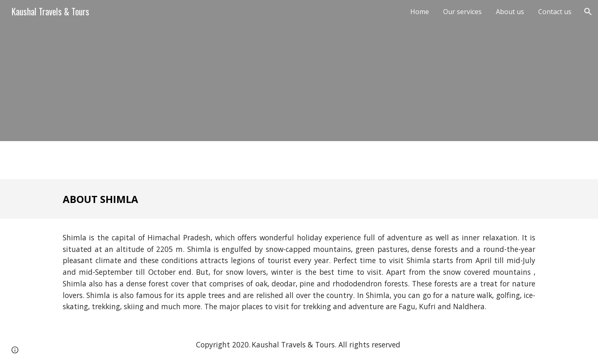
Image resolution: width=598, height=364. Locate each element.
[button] (588, 12)
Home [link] (420, 12)
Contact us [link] (555, 12)
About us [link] (510, 12)
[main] (299, 199)
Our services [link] (462, 12)
